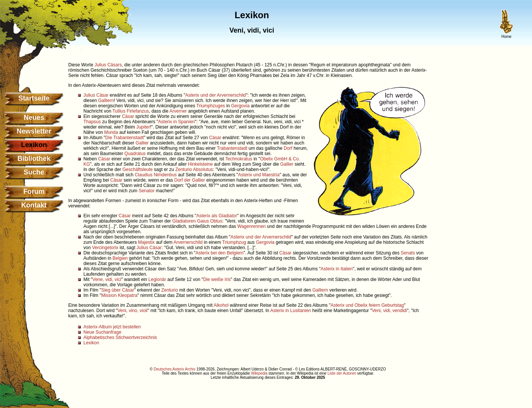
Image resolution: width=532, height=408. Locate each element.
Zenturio (184, 169)
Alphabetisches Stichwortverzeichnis (120, 337)
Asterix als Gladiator (217, 216)
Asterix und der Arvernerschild (215, 95)
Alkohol (221, 305)
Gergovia (240, 106)
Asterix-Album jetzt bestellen (112, 327)
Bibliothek (34, 158)
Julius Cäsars (108, 65)
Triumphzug (234, 242)
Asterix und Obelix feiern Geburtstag (367, 305)
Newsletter (34, 131)
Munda (111, 132)
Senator (147, 191)
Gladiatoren (184, 221)
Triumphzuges (211, 106)
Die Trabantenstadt (125, 138)
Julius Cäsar (96, 95)
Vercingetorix (105, 248)
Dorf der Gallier (189, 180)
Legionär (157, 279)
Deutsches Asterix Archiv (174, 369)
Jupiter (143, 127)
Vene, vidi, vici (107, 279)
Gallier (142, 143)
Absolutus (203, 169)
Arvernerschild (188, 242)
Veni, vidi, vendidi (389, 311)
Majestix (146, 242)
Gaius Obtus (210, 221)
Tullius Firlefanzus (130, 111)
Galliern (106, 100)
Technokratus (239, 159)
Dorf (288, 148)
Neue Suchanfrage (102, 332)
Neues (34, 118)
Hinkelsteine (200, 164)
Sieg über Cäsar (118, 290)
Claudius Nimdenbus (156, 175)
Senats (408, 253)
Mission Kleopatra (119, 295)
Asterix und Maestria (259, 175)
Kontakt (34, 205)
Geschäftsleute (138, 169)
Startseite (34, 98)
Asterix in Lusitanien (291, 311)
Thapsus (92, 122)
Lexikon (91, 343)
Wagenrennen (252, 226)
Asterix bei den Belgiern (220, 253)
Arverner (178, 111)
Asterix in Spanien (177, 122)
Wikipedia (259, 373)
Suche (34, 172)
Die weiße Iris (217, 279)
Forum (34, 191)
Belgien (120, 258)
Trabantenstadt (232, 148)
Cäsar (128, 116)
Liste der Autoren (342, 373)
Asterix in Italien (337, 269)
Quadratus (135, 154)
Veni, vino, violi (133, 311)
